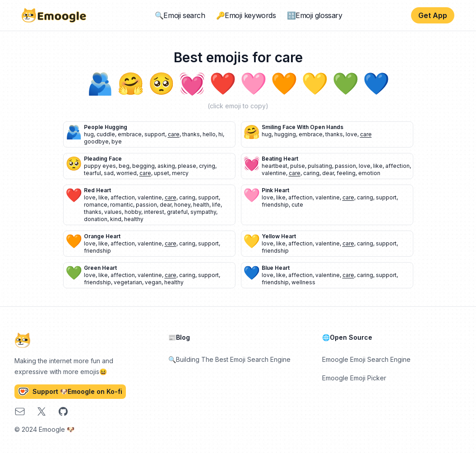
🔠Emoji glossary (315, 15)
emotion (369, 173)
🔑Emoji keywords (246, 15)
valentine (274, 173)
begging (143, 166)
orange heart (102, 236)
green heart (100, 268)
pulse (298, 166)
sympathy (203, 212)
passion (345, 166)
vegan (153, 282)
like (378, 166)
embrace (130, 134)
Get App (433, 15)
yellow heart (279, 236)
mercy (180, 173)
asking (166, 166)
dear (328, 173)
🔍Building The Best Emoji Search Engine (229, 359)
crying (207, 166)
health (201, 205)
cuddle (106, 134)
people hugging (106, 127)
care (174, 134)
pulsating (320, 166)
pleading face (103, 159)
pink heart (275, 190)
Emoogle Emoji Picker (354, 378)
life (216, 205)
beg (124, 166)
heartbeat (275, 166)
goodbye (96, 141)
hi (221, 134)
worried (127, 173)
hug (89, 134)
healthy (134, 219)
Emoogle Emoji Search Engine (366, 359)
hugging (285, 134)
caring (311, 173)
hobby (133, 212)
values (113, 212)
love (351, 134)
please (187, 166)
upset (162, 173)
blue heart (276, 268)
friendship (275, 205)
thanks (191, 134)
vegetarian (128, 282)
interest (154, 212)
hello (209, 134)
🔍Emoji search (180, 15)
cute (297, 205)
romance (96, 205)
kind (116, 219)
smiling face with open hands (303, 127)
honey (182, 205)
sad (109, 173)
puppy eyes (100, 166)
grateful (177, 212)
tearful (92, 173)
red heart (97, 190)
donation (96, 219)
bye (117, 141)
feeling (346, 173)
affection (397, 166)
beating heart (280, 159)
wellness (303, 282)
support (155, 134)
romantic (122, 205)
